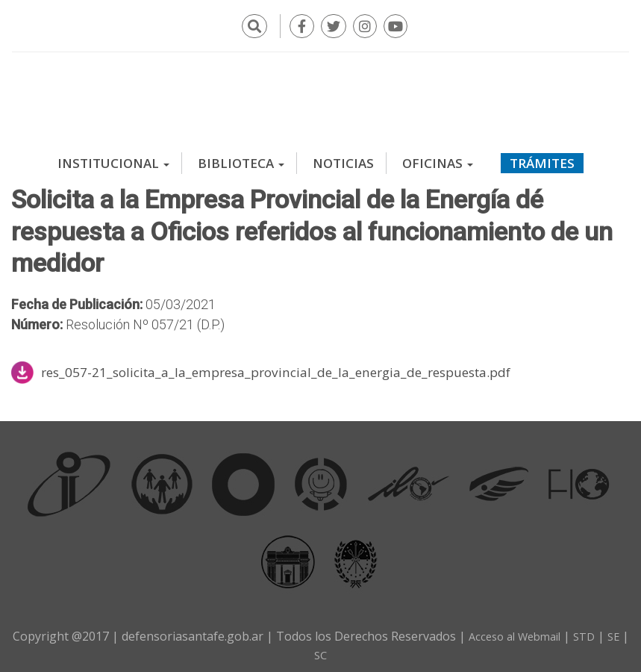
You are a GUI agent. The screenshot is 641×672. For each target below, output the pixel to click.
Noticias (343, 156)
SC (334, 647)
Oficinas (438, 156)
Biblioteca (241, 156)
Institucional (113, 156)
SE (307, 647)
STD (601, 629)
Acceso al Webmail (526, 629)
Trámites (542, 156)
